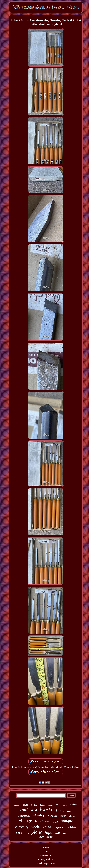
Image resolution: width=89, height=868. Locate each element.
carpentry (22, 827)
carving (73, 834)
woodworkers (23, 816)
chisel (74, 804)
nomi (19, 833)
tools (36, 826)
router (26, 805)
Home (46, 847)
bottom (34, 805)
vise (41, 837)
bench (65, 833)
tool (24, 810)
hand (39, 821)
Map (46, 851)
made (65, 805)
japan (63, 816)
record (27, 834)
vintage (25, 821)
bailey (43, 805)
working (52, 816)
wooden (51, 805)
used (48, 822)
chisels (69, 811)
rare (58, 805)
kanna (47, 827)
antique (67, 821)
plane (37, 832)
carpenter (59, 827)
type (62, 811)
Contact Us (46, 855)
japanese (52, 832)
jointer (50, 837)
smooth (56, 822)
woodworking (44, 809)
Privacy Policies (46, 859)
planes (72, 816)
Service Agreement (46, 863)
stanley (39, 815)
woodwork (17, 805)
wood (72, 826)
